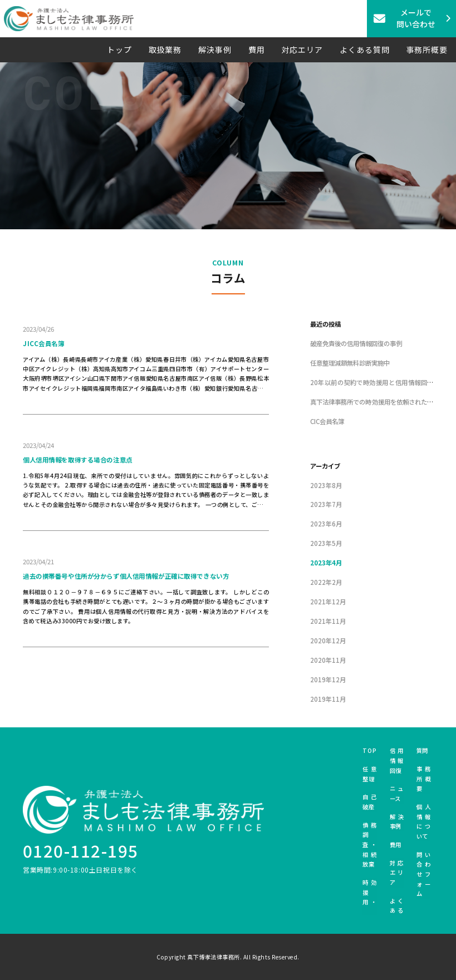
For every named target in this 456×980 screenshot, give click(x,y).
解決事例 (215, 50)
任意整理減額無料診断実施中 (350, 363)
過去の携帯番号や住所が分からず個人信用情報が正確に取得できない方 (126, 576)
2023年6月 (326, 524)
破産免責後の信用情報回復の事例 (356, 343)
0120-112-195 (81, 850)
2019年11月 (328, 699)
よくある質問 (364, 50)
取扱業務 (165, 50)
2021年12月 (328, 602)
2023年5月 (326, 543)
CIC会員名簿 (327, 421)
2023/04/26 (38, 329)
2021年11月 (328, 621)
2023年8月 (326, 485)
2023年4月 (326, 563)
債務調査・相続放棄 (369, 845)
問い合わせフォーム (423, 874)
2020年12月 (328, 641)
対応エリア (303, 50)
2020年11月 (328, 660)
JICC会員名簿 (44, 343)
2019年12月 (328, 679)
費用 (257, 50)
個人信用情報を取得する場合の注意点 (78, 460)
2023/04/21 (38, 562)
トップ (119, 50)
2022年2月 (326, 582)
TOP (369, 750)
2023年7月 (326, 504)
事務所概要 (427, 50)
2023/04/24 (38, 445)
